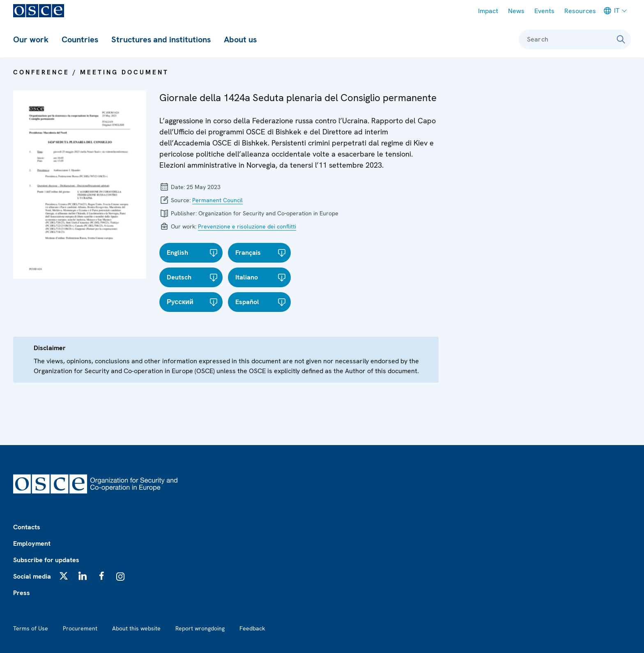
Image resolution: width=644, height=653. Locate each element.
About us (240, 39)
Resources (580, 11)
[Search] (621, 39)
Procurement (80, 628)
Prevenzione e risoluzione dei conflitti (247, 226)
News (516, 11)
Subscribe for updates (46, 560)
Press (22, 593)
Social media (32, 576)
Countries (80, 39)
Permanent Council (217, 200)
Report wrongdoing (200, 628)
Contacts (27, 527)
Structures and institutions (161, 39)
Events (544, 11)
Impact (488, 11)
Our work (31, 39)
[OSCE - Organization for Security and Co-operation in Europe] (39, 11)
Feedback (252, 628)
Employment (32, 543)
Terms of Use (31, 628)
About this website (136, 628)
